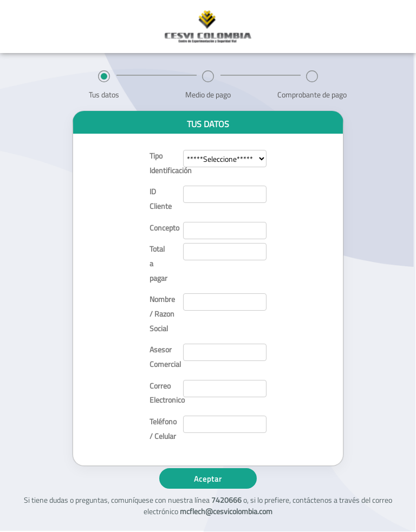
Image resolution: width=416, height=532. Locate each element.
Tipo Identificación (162, 163)
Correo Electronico (162, 393)
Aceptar (208, 479)
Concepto (162, 228)
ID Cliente (161, 199)
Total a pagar (158, 263)
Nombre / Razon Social (162, 313)
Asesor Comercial (162, 357)
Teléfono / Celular (162, 429)
